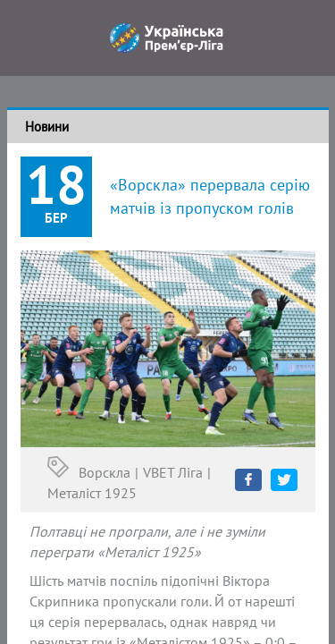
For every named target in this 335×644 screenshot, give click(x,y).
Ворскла (105, 472)
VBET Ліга (173, 472)
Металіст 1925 (92, 493)
